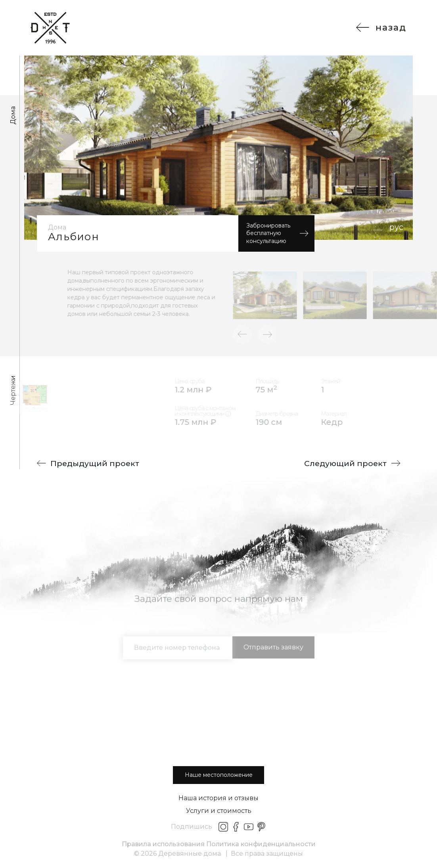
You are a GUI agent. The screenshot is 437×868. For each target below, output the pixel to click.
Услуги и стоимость (219, 811)
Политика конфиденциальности (261, 844)
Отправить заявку (273, 656)
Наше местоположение (219, 775)
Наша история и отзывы (218, 798)
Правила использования (163, 844)
